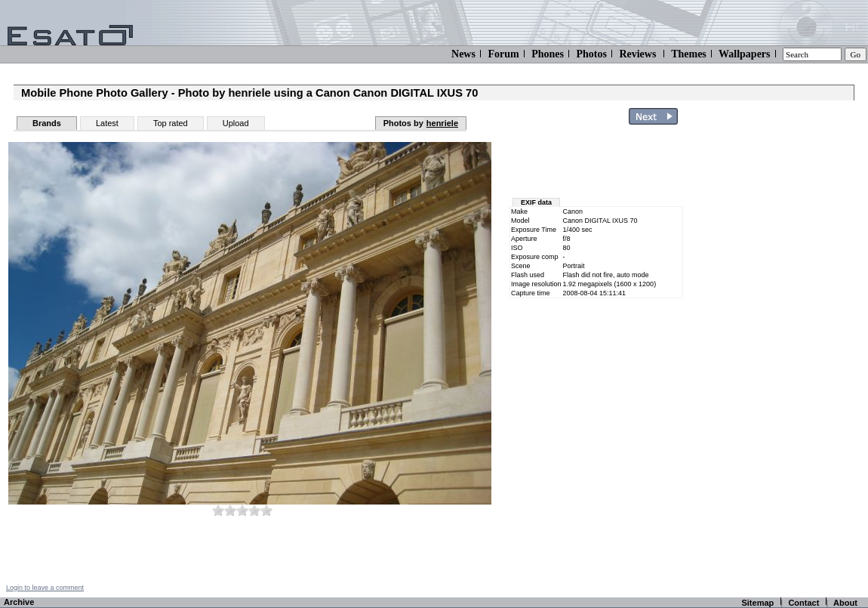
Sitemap (757, 603)
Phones (548, 54)
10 (266, 510)
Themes (689, 54)
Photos (591, 54)
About (845, 603)
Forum (503, 54)
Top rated (171, 123)
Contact (803, 603)
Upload (236, 123)
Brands (47, 123)
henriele (442, 123)
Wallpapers (744, 54)
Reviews (637, 54)
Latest (107, 123)
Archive (19, 602)
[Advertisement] (598, 165)
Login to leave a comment (45, 588)
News (463, 54)
